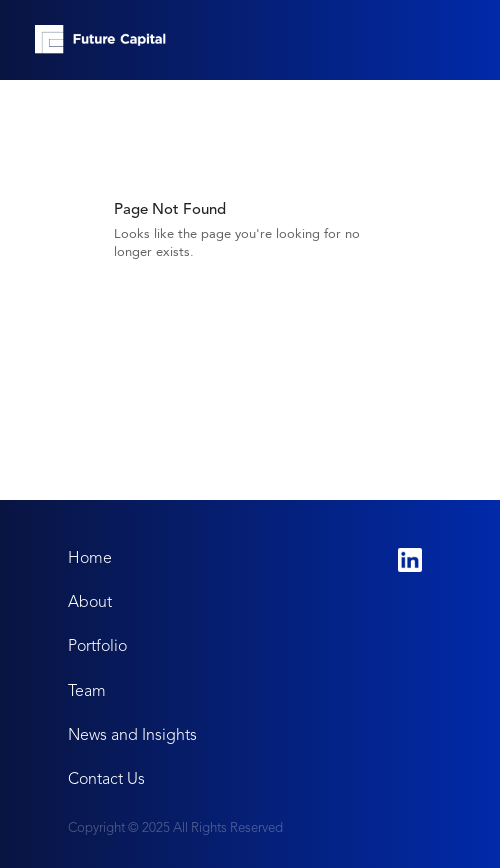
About (90, 601)
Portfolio (97, 645)
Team (87, 690)
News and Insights (132, 734)
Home (90, 557)
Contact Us (106, 778)
